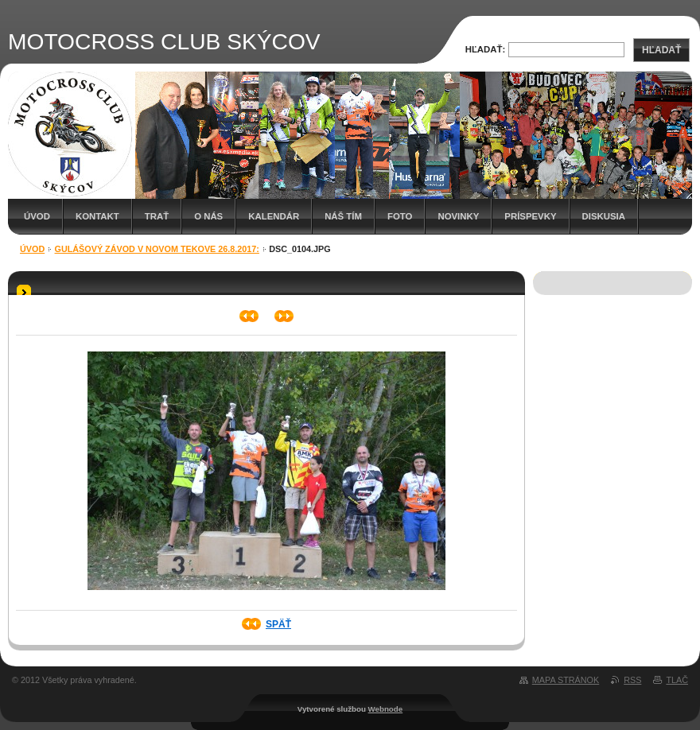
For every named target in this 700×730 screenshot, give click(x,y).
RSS (632, 680)
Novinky (458, 216)
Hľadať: (486, 49)
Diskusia (604, 216)
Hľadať (661, 50)
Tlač (677, 680)
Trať (157, 216)
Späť (278, 624)
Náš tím (343, 216)
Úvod (37, 216)
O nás (208, 216)
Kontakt (97, 216)
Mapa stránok (566, 680)
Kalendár (274, 216)
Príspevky (530, 216)
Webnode (386, 709)
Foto (400, 216)
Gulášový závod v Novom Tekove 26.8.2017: (157, 249)
